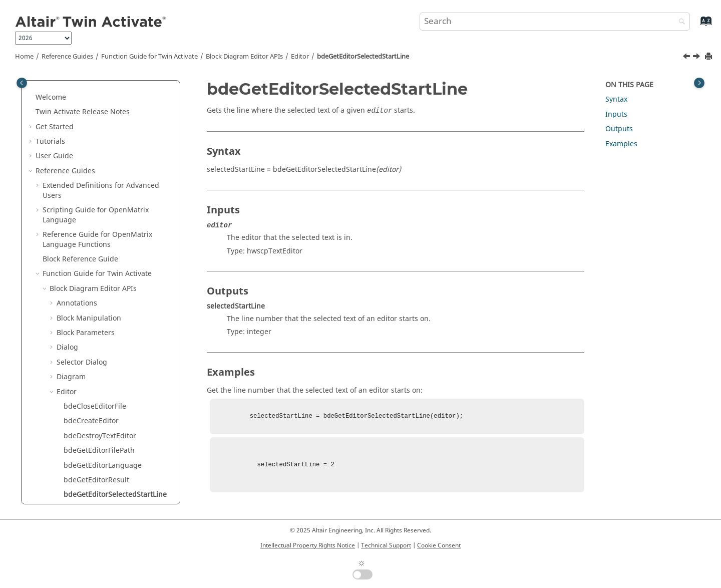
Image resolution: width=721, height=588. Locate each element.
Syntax (616, 99)
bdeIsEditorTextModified (105, 308)
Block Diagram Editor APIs (244, 57)
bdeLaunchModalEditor (103, 322)
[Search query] (555, 22)
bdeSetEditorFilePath (99, 396)
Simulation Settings (89, 484)
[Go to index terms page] (695, 26)
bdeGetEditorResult (96, 205)
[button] (53, 87)
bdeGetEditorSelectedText (107, 234)
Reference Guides (67, 57)
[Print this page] (709, 57)
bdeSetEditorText (92, 410)
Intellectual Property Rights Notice (308, 545)
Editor (300, 57)
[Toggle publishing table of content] (22, 83)
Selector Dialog (82, 87)
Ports (65, 470)
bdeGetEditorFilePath (99, 175)
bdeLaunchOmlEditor (99, 352)
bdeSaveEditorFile (94, 366)
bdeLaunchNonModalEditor (110, 337)
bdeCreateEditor (91, 145)
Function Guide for (149, 57)
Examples (621, 144)
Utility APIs (68, 499)
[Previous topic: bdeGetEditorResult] (687, 58)
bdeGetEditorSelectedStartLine (363, 57)
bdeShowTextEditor (96, 425)
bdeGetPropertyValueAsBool (111, 264)
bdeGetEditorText (93, 249)
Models (69, 455)
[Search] (679, 22)
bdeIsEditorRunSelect (100, 293)
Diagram (71, 101)
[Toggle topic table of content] (699, 83)
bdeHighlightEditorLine (103, 278)
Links (65, 440)
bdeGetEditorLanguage (103, 190)
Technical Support (386, 545)
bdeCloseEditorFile (95, 131)
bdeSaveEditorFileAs (98, 381)
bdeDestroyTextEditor (100, 161)
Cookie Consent (439, 545)
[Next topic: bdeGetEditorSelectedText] (697, 58)
